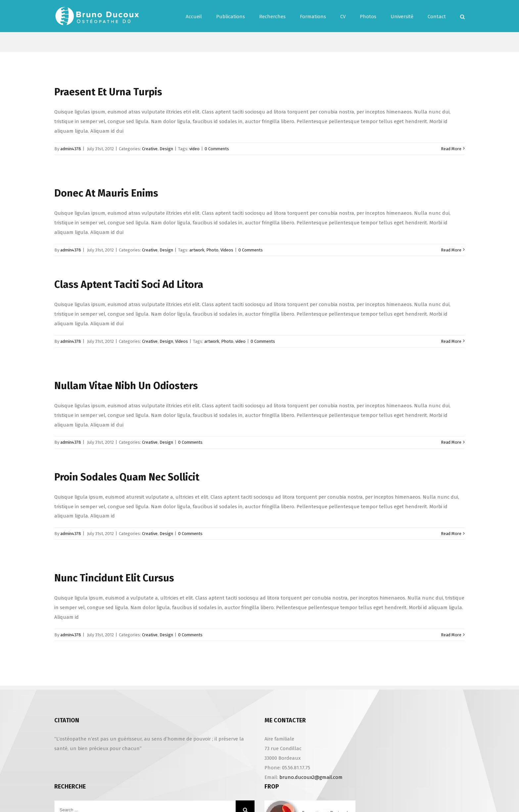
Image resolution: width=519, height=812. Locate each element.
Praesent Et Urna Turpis (108, 92)
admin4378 (71, 149)
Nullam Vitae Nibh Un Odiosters (126, 386)
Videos (227, 250)
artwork (197, 250)
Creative (150, 149)
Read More (451, 149)
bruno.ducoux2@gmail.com (311, 777)
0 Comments (217, 149)
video (194, 149)
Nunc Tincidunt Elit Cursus (114, 578)
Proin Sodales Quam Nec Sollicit (127, 477)
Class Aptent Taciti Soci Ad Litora (129, 285)
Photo (212, 250)
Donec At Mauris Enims (106, 193)
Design (166, 149)
